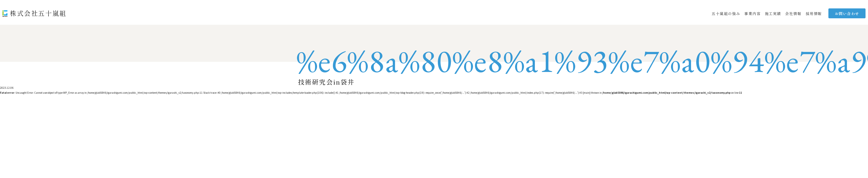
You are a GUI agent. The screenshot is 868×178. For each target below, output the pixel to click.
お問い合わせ (847, 13)
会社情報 (793, 13)
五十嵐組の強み (726, 13)
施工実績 (773, 13)
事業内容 (752, 13)
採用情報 (814, 13)
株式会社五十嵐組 (38, 13)
